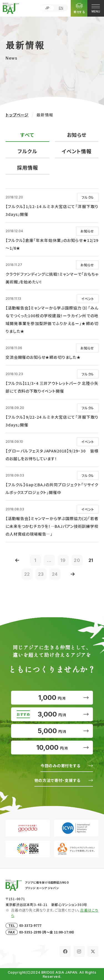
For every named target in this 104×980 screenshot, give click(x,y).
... (49, 560)
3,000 (52, 714)
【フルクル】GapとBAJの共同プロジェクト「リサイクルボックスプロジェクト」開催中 (52, 488)
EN (61, 8)
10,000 (52, 747)
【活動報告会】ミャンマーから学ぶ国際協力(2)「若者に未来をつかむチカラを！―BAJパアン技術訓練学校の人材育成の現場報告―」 (52, 526)
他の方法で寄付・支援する (57, 780)
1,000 (52, 698)
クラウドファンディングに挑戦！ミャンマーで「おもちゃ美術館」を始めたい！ (52, 278)
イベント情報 (77, 151)
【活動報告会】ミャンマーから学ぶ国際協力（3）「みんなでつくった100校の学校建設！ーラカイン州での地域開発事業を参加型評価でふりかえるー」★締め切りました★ (52, 319)
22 (27, 574)
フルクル (27, 151)
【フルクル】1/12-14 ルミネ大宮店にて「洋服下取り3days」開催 (52, 210)
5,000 (52, 731)
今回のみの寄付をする (60, 766)
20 (77, 560)
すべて (27, 135)
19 (63, 560)
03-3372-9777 (30, 925)
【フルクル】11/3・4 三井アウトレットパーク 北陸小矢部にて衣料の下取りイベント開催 (52, 387)
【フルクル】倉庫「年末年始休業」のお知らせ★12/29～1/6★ (52, 244)
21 (91, 560)
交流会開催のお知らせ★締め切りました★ (43, 357)
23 (41, 574)
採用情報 (27, 167)
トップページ (17, 115)
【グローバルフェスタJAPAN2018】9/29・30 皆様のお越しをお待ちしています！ (52, 455)
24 (55, 574)
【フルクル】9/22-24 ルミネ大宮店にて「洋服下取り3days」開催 (52, 421)
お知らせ (77, 135)
